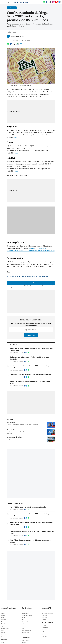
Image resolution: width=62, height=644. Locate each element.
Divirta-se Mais (48, 623)
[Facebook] (47, 3)
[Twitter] (50, 3)
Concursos (26, 638)
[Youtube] (56, 3)
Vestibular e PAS (26, 626)
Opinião (3, 630)
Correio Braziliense (9, 608)
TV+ (43, 634)
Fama (44, 611)
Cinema (44, 625)
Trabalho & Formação (27, 615)
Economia (4, 620)
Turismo (3, 637)
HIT (43, 632)
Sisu (23, 628)
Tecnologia (4, 635)
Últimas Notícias (26, 622)
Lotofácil (23, 276)
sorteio (45, 276)
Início (10, 32)
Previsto (24, 643)
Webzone (44, 617)
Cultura (23, 624)
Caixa (10, 276)
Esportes (3, 626)
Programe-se (45, 628)
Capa (3, 611)
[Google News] (59, 3)
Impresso (5, 640)
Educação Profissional (27, 630)
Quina (39, 276)
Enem (23, 620)
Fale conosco (25, 635)
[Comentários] (21, 45)
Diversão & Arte (5, 624)
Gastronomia (45, 615)
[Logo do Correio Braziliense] (20, 2)
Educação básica (26, 611)
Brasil (15, 32)
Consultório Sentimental (48, 613)
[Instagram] (53, 3)
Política (3, 615)
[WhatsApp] (44, 3)
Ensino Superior (25, 613)
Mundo (3, 622)
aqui (16, 137)
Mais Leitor (45, 636)
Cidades (3, 613)
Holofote (3, 633)
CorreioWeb (47, 608)
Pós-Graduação (25, 633)
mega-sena (31, 276)
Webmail (44, 620)
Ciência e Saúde (5, 628)
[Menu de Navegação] (4, 2)
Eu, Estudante (27, 608)
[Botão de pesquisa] (8, 2)
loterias (16, 276)
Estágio (23, 617)
